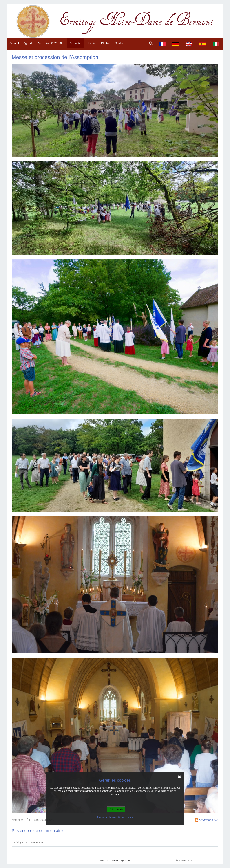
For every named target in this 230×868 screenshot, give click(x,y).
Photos (106, 43)
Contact (120, 43)
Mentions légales (118, 861)
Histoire (92, 43)
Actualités (76, 43)
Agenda (28, 43)
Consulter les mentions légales (115, 817)
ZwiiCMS (104, 861)
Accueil (14, 43)
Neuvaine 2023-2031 (52, 43)
